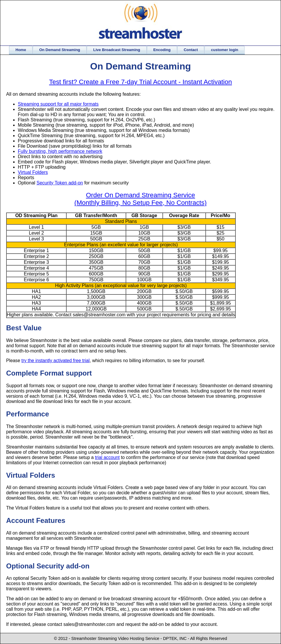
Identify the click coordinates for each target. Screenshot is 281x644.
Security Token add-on (60, 183)
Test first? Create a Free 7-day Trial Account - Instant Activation (140, 82)
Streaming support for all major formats (58, 104)
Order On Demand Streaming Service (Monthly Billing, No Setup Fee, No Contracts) (141, 199)
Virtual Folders (33, 172)
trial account (107, 457)
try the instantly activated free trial (55, 361)
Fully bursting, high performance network (60, 151)
